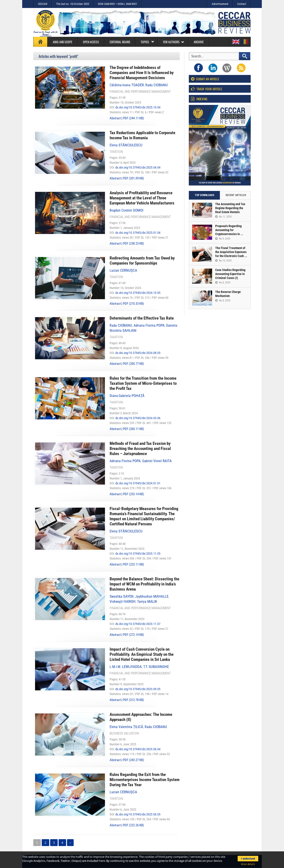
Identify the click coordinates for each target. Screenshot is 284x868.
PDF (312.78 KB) (133, 700)
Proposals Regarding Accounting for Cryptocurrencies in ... (229, 230)
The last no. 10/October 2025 (73, 4)
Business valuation (124, 733)
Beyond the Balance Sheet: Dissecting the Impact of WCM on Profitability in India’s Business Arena (144, 584)
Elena (126, 145)
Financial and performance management (140, 92)
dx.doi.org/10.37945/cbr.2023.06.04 (138, 749)
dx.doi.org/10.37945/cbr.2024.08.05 (138, 353)
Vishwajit (123, 602)
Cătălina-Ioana (127, 85)
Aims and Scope (63, 42)
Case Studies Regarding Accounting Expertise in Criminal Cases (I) (230, 274)
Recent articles (236, 195)
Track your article (207, 89)
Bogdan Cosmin (126, 210)
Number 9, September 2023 (127, 684)
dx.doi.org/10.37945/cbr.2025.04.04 (138, 167)
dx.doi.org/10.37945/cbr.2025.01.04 (138, 233)
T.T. (156, 667)
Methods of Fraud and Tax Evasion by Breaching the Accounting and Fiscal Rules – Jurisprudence (140, 449)
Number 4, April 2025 (123, 163)
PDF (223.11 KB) (133, 564)
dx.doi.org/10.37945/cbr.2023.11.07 (138, 624)
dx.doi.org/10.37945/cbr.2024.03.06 (138, 418)
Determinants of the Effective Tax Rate (142, 318)
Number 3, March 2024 (124, 413)
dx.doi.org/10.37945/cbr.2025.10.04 (138, 107)
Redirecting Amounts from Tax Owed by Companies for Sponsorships (142, 261)
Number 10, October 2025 (125, 102)
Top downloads (204, 195)
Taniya (147, 602)
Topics (147, 42)
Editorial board (120, 42)
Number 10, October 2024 (125, 288)
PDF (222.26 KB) (133, 825)
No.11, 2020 (223, 217)
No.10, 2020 (223, 261)
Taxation (116, 152)
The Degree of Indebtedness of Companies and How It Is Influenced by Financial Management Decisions (142, 73)
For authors (174, 42)
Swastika (122, 596)
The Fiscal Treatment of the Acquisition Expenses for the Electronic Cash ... (231, 252)
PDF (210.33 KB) (133, 304)
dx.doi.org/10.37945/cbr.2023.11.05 (138, 554)
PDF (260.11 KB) (133, 429)
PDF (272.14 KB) (133, 635)
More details (248, 864)
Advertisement (220, 4)
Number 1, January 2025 (125, 228)
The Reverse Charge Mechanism (228, 294)
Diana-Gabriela (127, 396)
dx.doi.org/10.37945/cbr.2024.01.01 (138, 483)
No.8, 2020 (223, 283)
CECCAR (43, 4)
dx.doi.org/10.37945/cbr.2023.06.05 (138, 814)
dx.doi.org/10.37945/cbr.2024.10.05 (138, 293)
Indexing (199, 99)
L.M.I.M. (126, 667)
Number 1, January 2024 (125, 478)
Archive (199, 42)
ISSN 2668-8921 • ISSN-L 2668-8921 (117, 4)
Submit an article (205, 79)
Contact (242, 4)
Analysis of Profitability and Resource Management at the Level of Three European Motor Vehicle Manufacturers (142, 198)
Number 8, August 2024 (124, 348)
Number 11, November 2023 (127, 549)
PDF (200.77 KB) (133, 364)
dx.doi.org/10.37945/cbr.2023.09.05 (138, 689)
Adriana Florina (149, 325)
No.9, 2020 (223, 239)
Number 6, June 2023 (123, 744)
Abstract (115, 118)
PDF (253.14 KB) (133, 494)
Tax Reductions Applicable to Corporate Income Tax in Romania (142, 135)
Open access (91, 42)
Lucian (123, 270)
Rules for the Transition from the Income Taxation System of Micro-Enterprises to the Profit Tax (143, 383)
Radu (157, 85)
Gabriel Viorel (157, 461)
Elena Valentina (126, 727)
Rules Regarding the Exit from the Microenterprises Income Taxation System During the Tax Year (145, 780)
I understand (248, 859)
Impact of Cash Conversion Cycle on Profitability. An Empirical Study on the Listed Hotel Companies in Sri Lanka (142, 654)
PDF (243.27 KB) (133, 760)
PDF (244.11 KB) (133, 118)
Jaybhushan (152, 596)
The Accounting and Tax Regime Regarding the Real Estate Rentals (230, 208)
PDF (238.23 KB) (133, 244)
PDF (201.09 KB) (133, 178)
